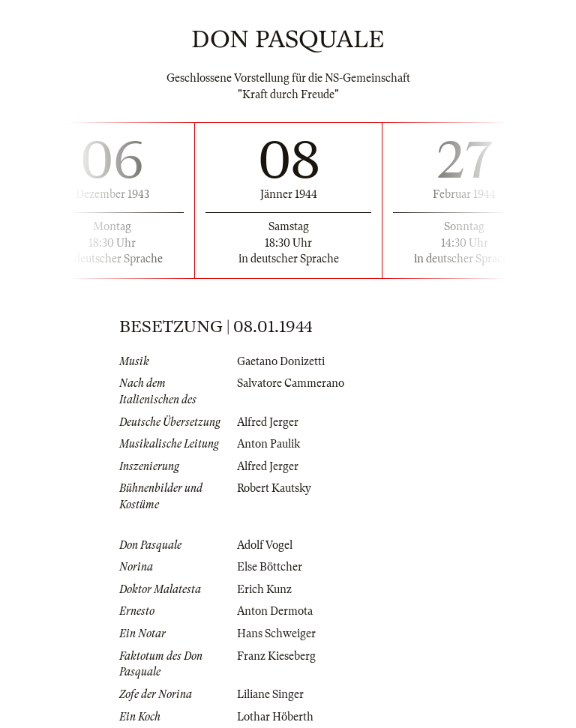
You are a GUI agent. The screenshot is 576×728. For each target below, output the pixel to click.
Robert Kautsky (274, 488)
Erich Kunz (264, 589)
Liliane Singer (270, 694)
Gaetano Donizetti (281, 361)
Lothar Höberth (275, 717)
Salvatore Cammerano (291, 383)
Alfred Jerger (268, 422)
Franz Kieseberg (276, 656)
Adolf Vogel (265, 545)
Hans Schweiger (276, 634)
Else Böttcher (270, 567)
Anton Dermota (275, 611)
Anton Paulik (268, 444)
